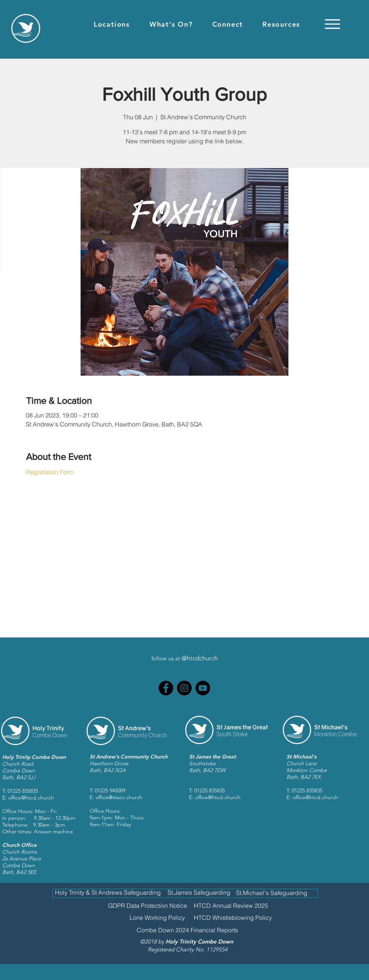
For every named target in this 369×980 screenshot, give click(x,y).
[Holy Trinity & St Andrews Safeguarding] (108, 893)
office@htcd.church (31, 798)
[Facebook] (166, 688)
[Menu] (332, 24)
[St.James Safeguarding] (199, 892)
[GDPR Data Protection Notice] (148, 906)
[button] (112, 24)
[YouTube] (203, 688)
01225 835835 (23, 791)
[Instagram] (184, 688)
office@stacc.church (119, 797)
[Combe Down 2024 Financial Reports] (187, 930)
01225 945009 (110, 790)
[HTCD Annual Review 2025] (231, 906)
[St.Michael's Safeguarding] (271, 893)
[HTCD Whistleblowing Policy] (233, 918)
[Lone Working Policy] (157, 918)
